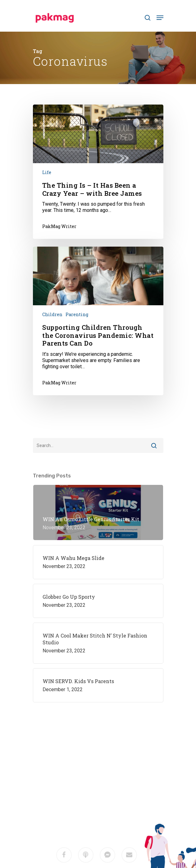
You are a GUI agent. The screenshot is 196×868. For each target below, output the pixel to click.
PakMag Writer (59, 226)
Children (52, 314)
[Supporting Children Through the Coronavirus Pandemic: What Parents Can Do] (98, 321)
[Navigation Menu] (160, 18)
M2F (107, 811)
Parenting (77, 314)
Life (47, 172)
